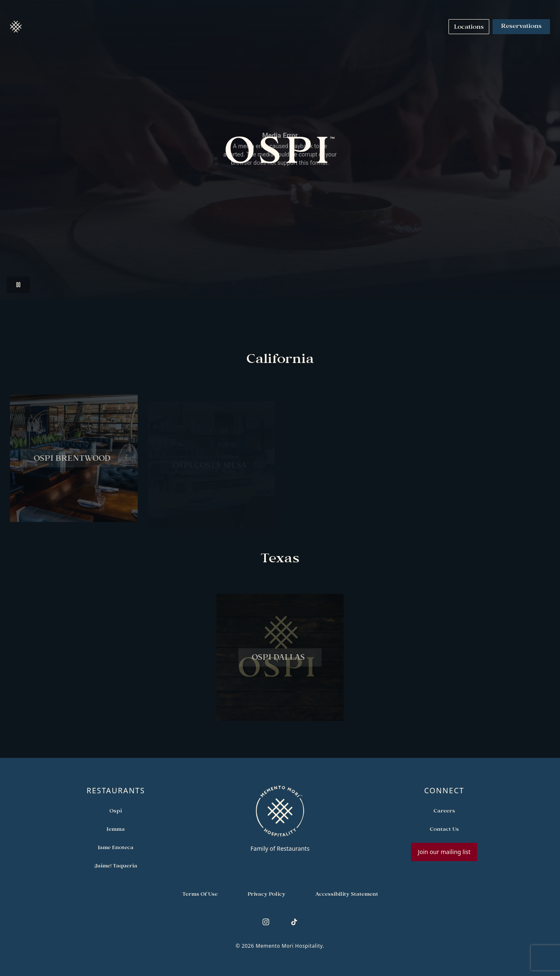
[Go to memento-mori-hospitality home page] (280, 819)
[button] (16, 27)
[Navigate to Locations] (469, 27)
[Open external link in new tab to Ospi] (116, 810)
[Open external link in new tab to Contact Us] (444, 829)
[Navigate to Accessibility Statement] (347, 894)
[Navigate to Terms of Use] (200, 894)
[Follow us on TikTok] (294, 922)
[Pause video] (18, 285)
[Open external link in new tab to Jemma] (116, 829)
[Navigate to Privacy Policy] (266, 894)
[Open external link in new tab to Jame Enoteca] (116, 847)
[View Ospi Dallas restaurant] (280, 662)
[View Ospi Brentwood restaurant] (74, 463)
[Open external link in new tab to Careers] (444, 810)
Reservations (521, 27)
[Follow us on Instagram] (266, 922)
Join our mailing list (444, 852)
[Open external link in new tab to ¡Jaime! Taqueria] (116, 865)
